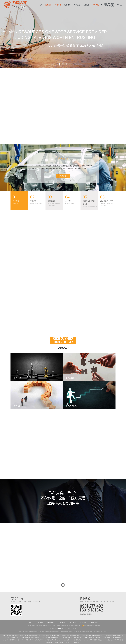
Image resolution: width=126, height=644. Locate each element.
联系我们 (96, 5)
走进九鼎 (86, 5)
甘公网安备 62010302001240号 (91, 626)
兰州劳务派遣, (42, 632)
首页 (41, 5)
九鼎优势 (67, 5)
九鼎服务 (48, 5)
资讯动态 (77, 5)
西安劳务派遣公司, (51, 632)
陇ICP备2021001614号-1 (75, 626)
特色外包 (58, 5)
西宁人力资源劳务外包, (62, 632)
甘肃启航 (74, 629)
